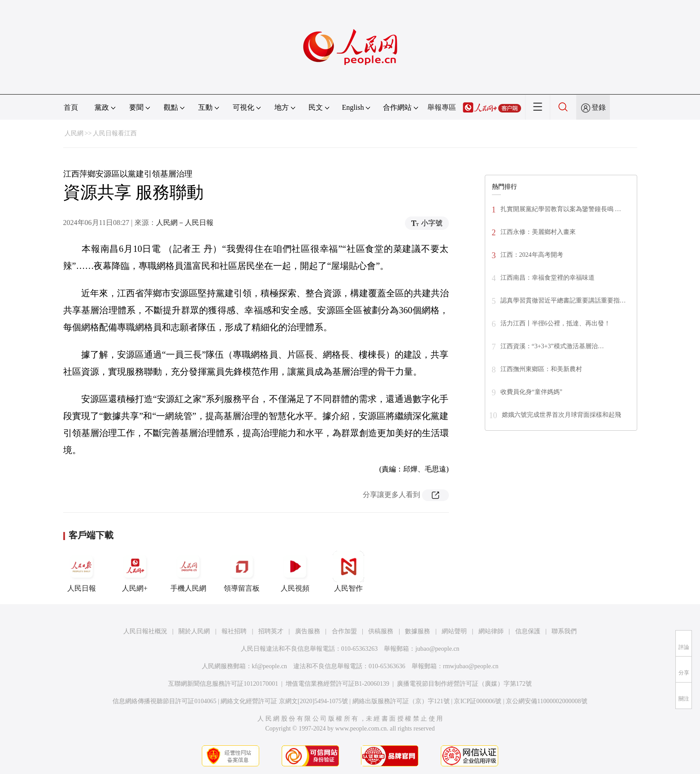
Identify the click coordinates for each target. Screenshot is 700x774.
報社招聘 (234, 631)
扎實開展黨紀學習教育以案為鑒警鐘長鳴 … (561, 209)
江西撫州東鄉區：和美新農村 (541, 369)
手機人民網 (188, 571)
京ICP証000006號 (478, 701)
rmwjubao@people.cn (471, 666)
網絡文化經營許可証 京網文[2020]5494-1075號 (284, 701)
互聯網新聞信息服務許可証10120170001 (223, 684)
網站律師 (491, 631)
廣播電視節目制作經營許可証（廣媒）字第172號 (464, 684)
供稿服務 (381, 631)
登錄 (599, 107)
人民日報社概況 (145, 631)
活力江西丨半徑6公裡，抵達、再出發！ (555, 323)
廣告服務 (308, 631)
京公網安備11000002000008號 (546, 701)
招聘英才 (271, 631)
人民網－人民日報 (185, 223)
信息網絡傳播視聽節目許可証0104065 (164, 701)
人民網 (74, 133)
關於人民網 (194, 631)
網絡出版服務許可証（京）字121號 (401, 701)
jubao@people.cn (437, 649)
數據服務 (417, 631)
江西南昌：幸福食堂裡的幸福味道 (548, 278)
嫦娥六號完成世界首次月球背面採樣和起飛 (561, 415)
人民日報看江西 (115, 133)
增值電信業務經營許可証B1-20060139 (337, 684)
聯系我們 (564, 631)
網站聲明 (454, 631)
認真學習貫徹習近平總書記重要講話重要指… (563, 301)
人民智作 (348, 571)
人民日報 (82, 571)
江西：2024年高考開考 (532, 255)
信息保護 (528, 631)
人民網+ (135, 571)
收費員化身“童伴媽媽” (531, 392)
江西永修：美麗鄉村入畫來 (538, 232)
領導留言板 (242, 571)
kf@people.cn (270, 666)
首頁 (71, 107)
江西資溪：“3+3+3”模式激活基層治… (552, 346)
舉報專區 (442, 107)
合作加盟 (344, 631)
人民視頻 (295, 571)
